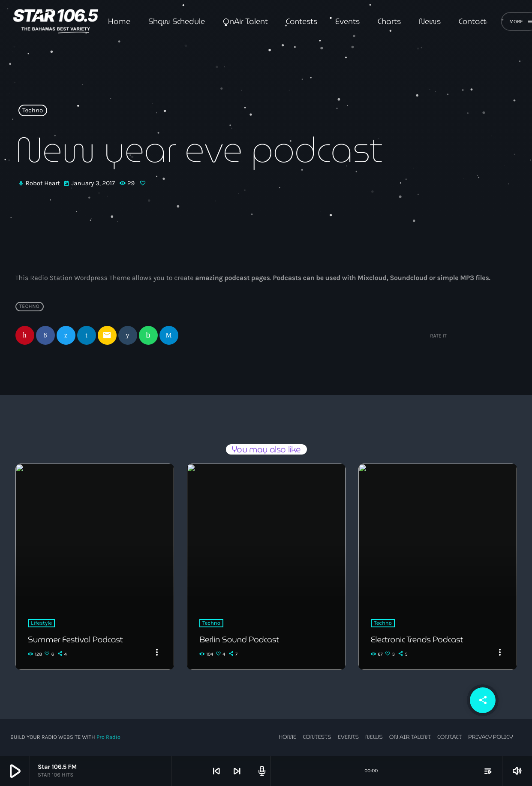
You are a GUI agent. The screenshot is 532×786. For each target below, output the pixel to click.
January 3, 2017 (90, 184)
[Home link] (56, 21)
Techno (33, 111)
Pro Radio (108, 737)
